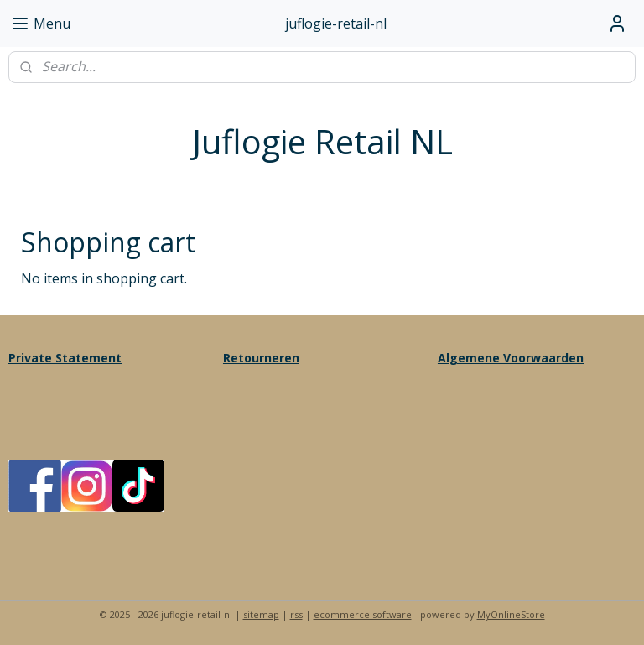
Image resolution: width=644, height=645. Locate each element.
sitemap (261, 614)
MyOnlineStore (511, 614)
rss (296, 614)
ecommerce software (363, 614)
